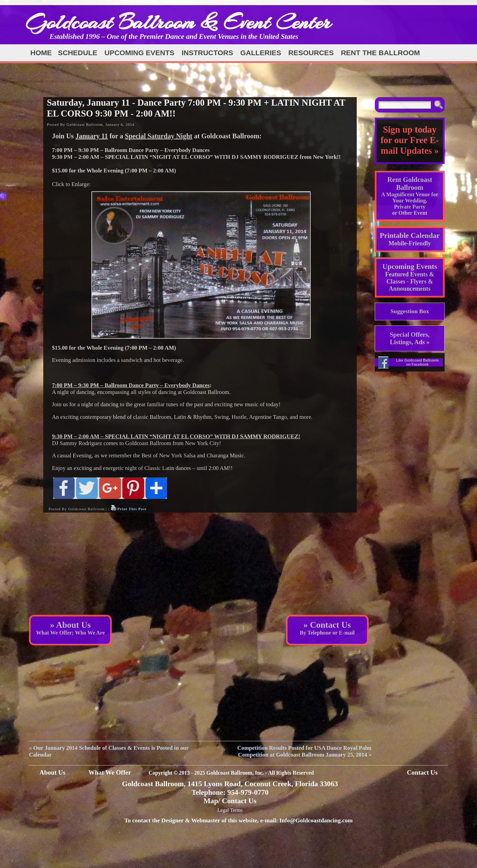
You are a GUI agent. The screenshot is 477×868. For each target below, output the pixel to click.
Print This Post (132, 509)
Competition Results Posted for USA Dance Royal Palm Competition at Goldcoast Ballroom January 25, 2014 (304, 751)
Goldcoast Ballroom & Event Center (178, 22)
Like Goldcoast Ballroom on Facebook (417, 362)
